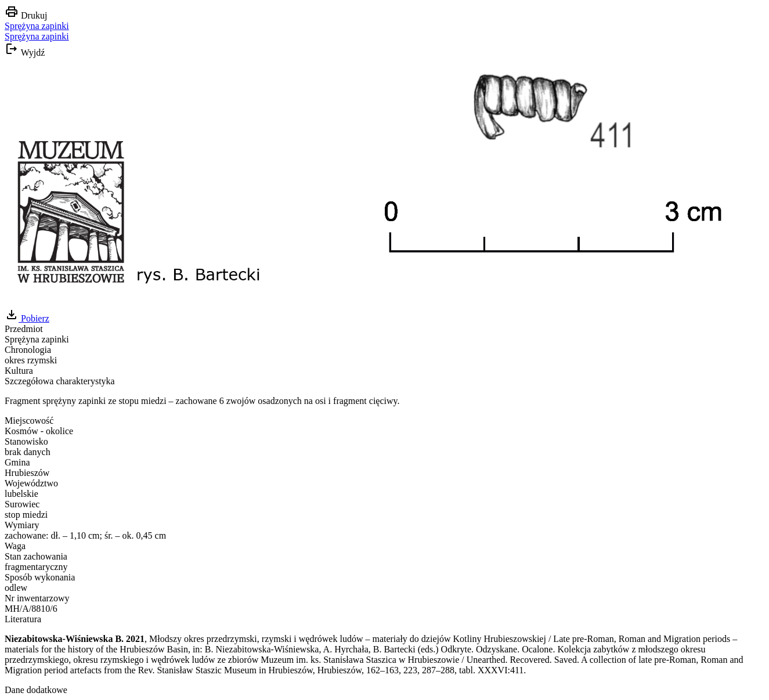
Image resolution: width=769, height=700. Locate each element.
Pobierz (27, 318)
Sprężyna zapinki (37, 26)
